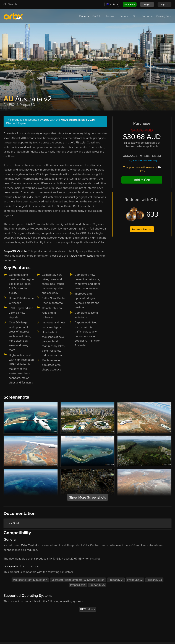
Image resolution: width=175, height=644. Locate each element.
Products (84, 16)
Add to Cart (142, 180)
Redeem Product (142, 229)
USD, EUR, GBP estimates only (142, 161)
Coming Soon (164, 16)
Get (130, 4)
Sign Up (164, 4)
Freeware (147, 16)
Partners (125, 16)
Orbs (136, 16)
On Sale (97, 16)
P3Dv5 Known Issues (82, 256)
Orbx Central (29, 545)
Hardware (110, 16)
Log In (147, 4)
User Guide (13, 523)
